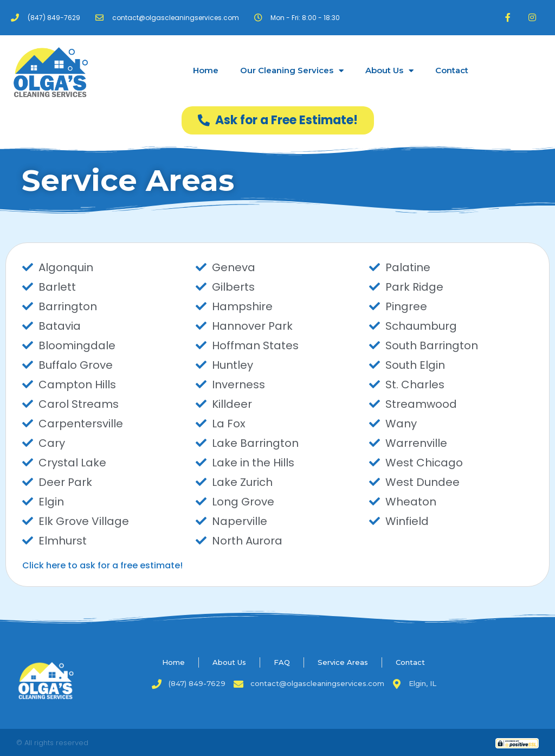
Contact (452, 70)
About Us (389, 71)
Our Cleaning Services (292, 71)
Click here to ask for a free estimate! (102, 565)
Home (206, 70)
